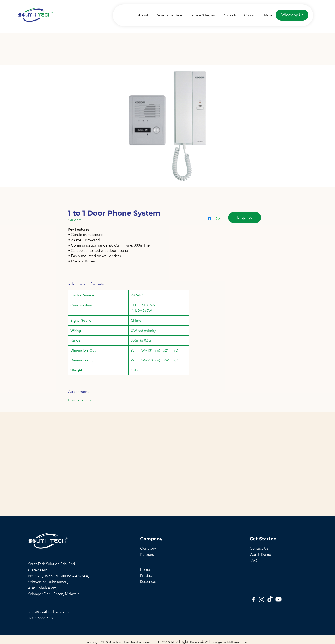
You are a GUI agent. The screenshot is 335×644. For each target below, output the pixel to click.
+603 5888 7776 (41, 618)
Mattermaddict (237, 642)
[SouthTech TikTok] (270, 599)
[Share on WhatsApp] (218, 219)
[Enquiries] (245, 218)
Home (145, 569)
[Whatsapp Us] (292, 15)
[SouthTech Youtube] (278, 599)
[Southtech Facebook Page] (253, 599)
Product (146, 575)
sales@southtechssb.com (49, 612)
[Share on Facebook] (209, 219)
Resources (148, 581)
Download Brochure (84, 400)
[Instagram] (262, 599)
